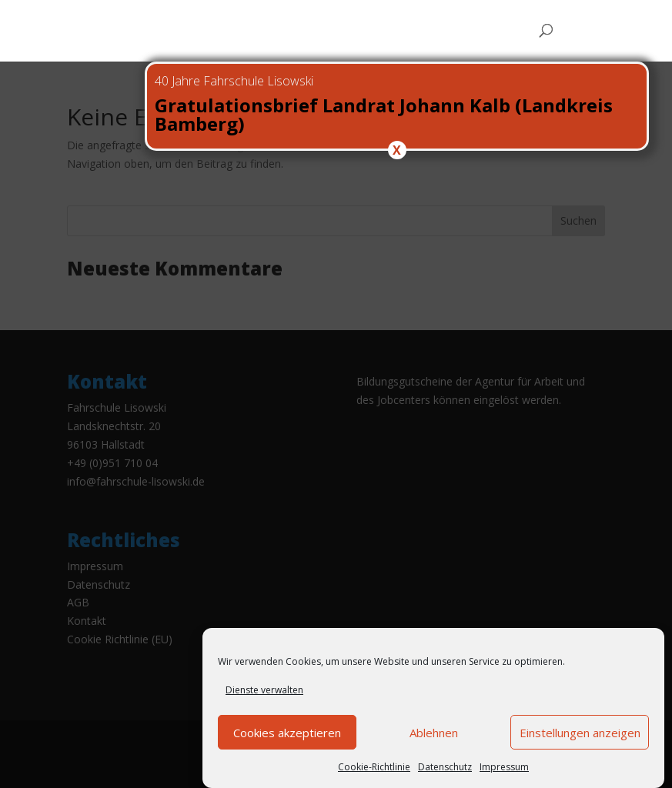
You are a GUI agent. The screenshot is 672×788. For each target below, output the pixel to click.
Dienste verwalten (264, 691)
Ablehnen (434, 733)
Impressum (504, 768)
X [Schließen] (397, 150)
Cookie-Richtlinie (374, 768)
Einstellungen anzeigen (580, 733)
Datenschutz (445, 768)
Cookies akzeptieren (287, 733)
